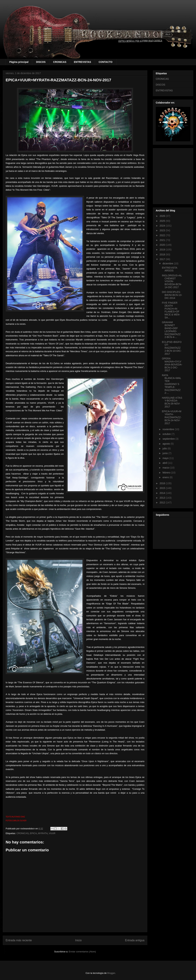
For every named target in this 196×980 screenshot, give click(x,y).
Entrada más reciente (19, 940)
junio (165, 453)
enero (166, 477)
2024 (163, 226)
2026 (163, 216)
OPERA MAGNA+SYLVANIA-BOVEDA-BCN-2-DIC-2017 (172, 364)
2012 (163, 502)
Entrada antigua (135, 940)
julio (165, 448)
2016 (163, 483)
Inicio (78, 940)
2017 (163, 259)
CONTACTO (105, 62)
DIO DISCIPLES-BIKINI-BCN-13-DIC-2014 (172, 295)
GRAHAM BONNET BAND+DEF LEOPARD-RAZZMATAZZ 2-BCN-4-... (171, 330)
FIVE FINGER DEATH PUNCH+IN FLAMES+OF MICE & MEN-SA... (171, 310)
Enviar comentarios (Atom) (82, 952)
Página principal (19, 62)
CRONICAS (60, 62)
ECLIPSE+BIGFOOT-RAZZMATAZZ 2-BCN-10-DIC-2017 (172, 348)
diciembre (168, 263)
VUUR (52, 833)
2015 (163, 488)
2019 (163, 250)
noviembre (169, 429)
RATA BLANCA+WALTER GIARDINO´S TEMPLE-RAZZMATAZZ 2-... (172, 384)
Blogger (111, 973)
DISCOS (41, 62)
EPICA (33, 833)
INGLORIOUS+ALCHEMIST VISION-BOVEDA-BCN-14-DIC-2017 (172, 281)
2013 (163, 498)
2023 (163, 230)
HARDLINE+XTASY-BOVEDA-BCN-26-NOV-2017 (172, 402)
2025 (163, 221)
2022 (163, 235)
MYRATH (43, 833)
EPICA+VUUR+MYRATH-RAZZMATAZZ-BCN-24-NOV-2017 (172, 417)
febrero (167, 473)
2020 (163, 245)
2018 (163, 255)
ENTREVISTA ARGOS (170, 269)
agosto (167, 444)
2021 (163, 240)
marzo (166, 468)
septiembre (169, 439)
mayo (166, 458)
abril (165, 463)
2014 (163, 493)
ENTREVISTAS (83, 62)
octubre (167, 434)
